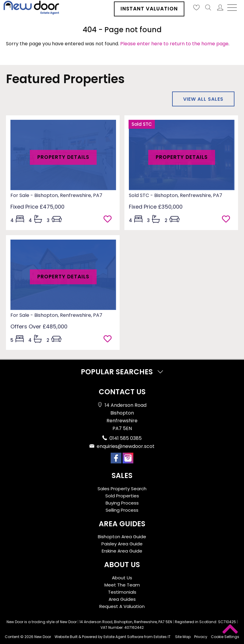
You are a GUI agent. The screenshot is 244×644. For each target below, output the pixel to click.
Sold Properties (122, 496)
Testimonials (122, 592)
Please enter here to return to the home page (174, 44)
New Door (43, 637)
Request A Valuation (122, 606)
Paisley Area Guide (122, 544)
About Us (122, 578)
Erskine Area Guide (122, 551)
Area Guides (122, 599)
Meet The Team (122, 585)
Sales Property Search (122, 489)
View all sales (203, 99)
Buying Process (122, 503)
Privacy (201, 637)
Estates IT (162, 637)
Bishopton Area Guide (122, 537)
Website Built (66, 637)
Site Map (183, 637)
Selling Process (122, 510)
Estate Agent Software (123, 637)
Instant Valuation (149, 9)
